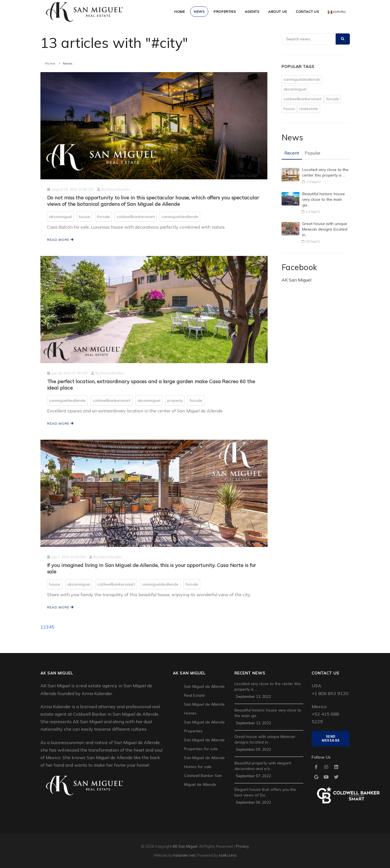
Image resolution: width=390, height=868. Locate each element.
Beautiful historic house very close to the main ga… (324, 199)
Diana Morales (118, 189)
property (175, 400)
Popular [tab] (313, 153)
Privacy (243, 846)
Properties (222, 12)
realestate (309, 109)
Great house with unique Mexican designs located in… (325, 229)
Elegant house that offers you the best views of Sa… (265, 792)
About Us (276, 12)
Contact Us (307, 12)
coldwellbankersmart (136, 217)
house (84, 217)
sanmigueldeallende (180, 217)
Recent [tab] (292, 153)
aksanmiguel (60, 217)
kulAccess (228, 855)
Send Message (331, 738)
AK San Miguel (296, 280)
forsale (103, 217)
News (196, 12)
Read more (60, 240)
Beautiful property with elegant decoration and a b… (263, 766)
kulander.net (184, 855)
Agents (250, 12)
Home (175, 12)
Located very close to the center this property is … (325, 172)
